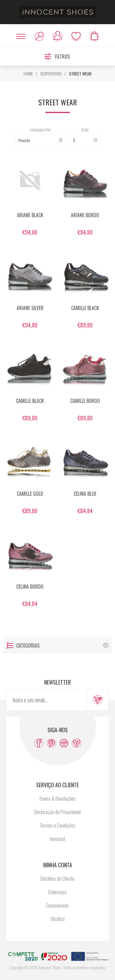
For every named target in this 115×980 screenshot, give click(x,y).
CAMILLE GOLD (30, 494)
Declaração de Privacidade (58, 812)
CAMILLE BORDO (85, 401)
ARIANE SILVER (30, 308)
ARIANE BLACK (30, 215)
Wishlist (76, 36)
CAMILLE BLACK (85, 308)
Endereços (58, 892)
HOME (28, 73)
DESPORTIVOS (51, 73)
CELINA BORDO (30, 587)
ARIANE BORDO (85, 215)
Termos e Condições (57, 825)
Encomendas (57, 905)
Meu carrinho (94, 36)
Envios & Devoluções (58, 799)
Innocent (58, 839)
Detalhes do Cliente (57, 879)
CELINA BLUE (85, 494)
